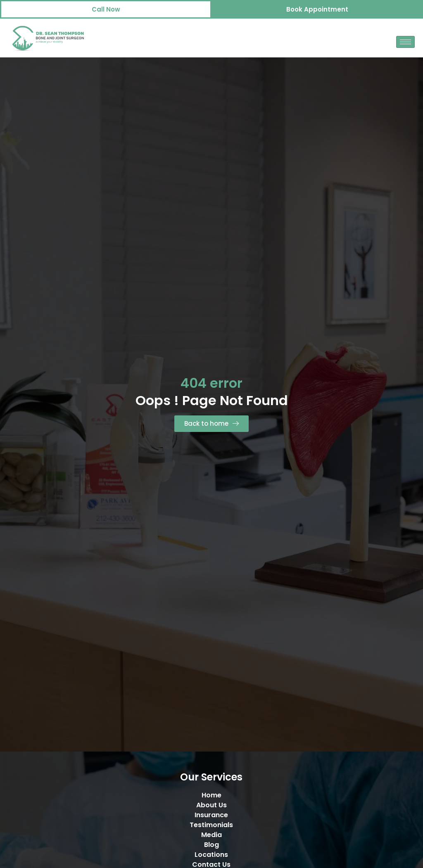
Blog (211, 845)
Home (211, 795)
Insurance (211, 815)
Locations (211, 855)
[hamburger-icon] (405, 42)
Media (211, 835)
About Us (211, 805)
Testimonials (211, 825)
